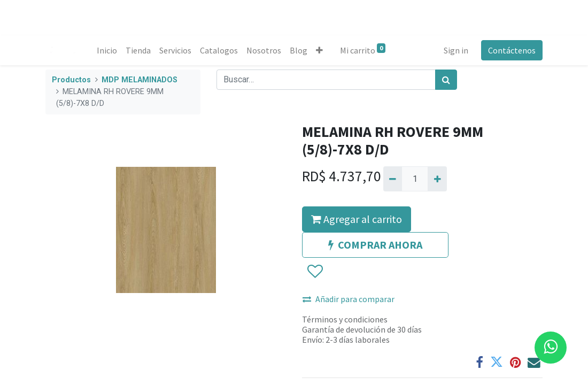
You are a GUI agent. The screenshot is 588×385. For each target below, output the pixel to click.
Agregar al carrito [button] (357, 219)
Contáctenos (512, 50)
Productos (71, 80)
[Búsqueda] (446, 80)
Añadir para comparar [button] (349, 299)
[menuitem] (107, 50)
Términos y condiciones (345, 319)
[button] (319, 50)
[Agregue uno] (437, 179)
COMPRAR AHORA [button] (375, 245)
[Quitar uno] (393, 179)
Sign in (456, 50)
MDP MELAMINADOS (140, 80)
